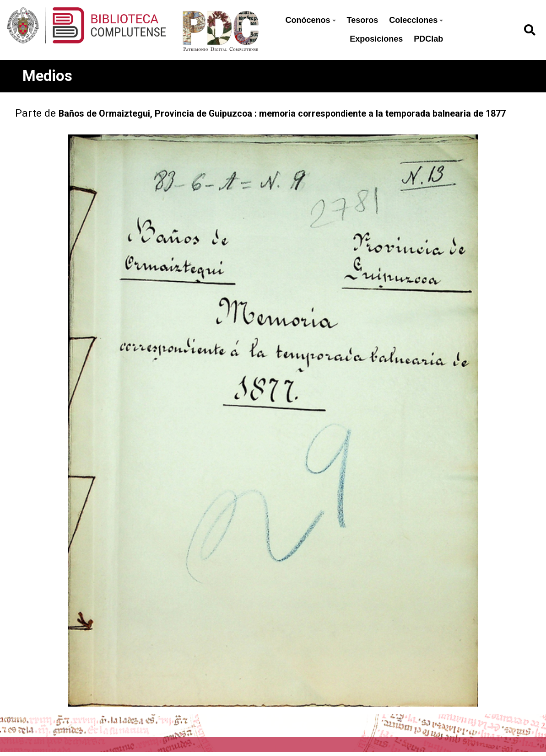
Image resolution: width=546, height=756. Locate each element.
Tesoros (363, 20)
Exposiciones (376, 39)
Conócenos (311, 20)
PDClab (428, 39)
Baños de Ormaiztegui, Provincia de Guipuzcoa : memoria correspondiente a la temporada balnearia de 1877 (282, 114)
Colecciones (416, 20)
